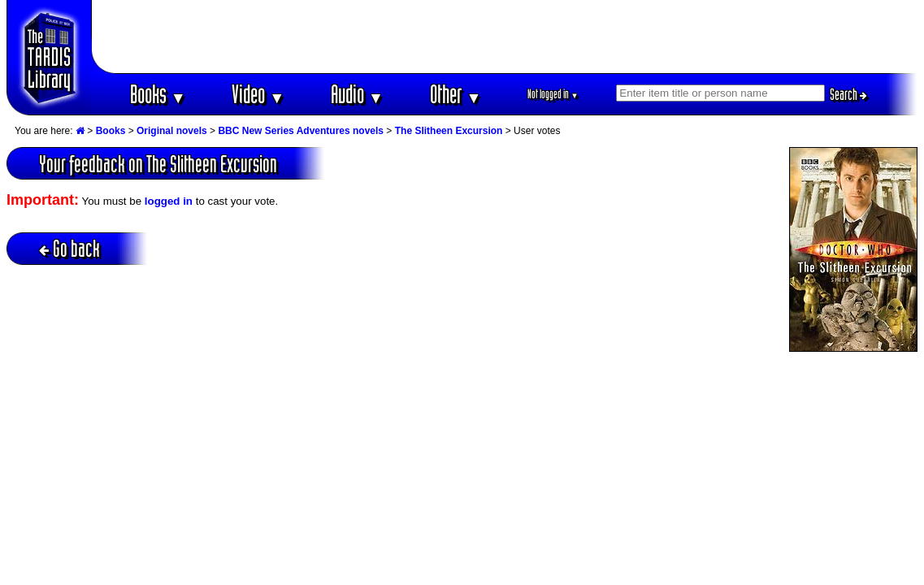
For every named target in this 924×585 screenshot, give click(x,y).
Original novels (172, 131)
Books (158, 94)
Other (456, 94)
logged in (169, 201)
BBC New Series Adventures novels (301, 131)
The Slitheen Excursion (449, 131)
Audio (357, 94)
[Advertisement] (505, 37)
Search (848, 94)
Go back (69, 248)
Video (258, 94)
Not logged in (553, 94)
